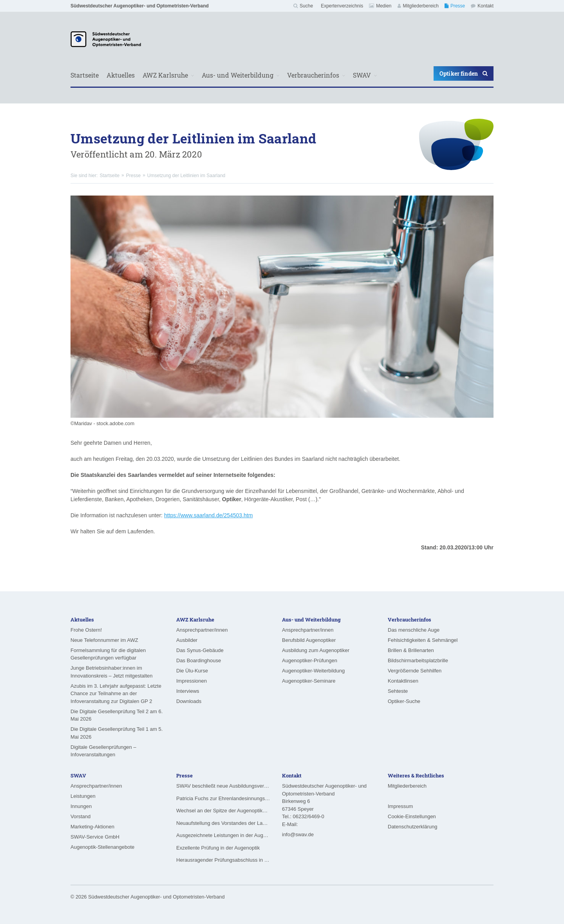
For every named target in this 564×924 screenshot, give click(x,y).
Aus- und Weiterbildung (238, 75)
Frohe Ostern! (86, 630)
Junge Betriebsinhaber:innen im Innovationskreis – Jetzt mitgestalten (112, 672)
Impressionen (192, 681)
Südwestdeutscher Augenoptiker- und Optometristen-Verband (140, 6)
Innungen (81, 806)
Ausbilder (187, 640)
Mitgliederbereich (418, 6)
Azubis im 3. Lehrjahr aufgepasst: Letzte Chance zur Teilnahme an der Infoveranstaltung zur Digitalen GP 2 (116, 694)
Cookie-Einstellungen (412, 816)
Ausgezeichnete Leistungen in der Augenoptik (223, 835)
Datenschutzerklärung (412, 827)
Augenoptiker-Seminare (309, 681)
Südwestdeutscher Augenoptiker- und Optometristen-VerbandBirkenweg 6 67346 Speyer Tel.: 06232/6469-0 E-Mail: (324, 805)
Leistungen (83, 796)
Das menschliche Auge (414, 630)
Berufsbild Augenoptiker (309, 640)
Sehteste (398, 691)
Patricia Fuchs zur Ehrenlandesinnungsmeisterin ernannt (223, 798)
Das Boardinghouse (199, 660)
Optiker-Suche (404, 701)
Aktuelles (121, 75)
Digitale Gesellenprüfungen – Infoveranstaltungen (103, 751)
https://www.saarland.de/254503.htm (208, 515)
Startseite (85, 75)
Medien (380, 6)
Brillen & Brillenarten (411, 650)
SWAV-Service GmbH (95, 837)
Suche (303, 6)
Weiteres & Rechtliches (416, 775)
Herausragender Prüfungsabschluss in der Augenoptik (223, 860)
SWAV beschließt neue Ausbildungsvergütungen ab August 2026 (223, 786)
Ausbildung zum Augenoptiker (316, 650)
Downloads (189, 701)
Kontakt (482, 6)
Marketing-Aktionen (92, 827)
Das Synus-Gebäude (200, 650)
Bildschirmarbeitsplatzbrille (418, 660)
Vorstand (80, 816)
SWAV (362, 75)
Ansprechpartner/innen (202, 630)
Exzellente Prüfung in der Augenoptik (218, 848)
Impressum (400, 806)
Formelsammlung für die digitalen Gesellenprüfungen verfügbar (108, 654)
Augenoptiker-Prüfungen (310, 660)
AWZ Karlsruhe (165, 75)
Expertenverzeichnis (342, 6)
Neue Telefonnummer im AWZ (104, 640)
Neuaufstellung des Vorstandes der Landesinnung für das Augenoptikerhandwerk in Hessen (223, 823)
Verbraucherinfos (313, 75)
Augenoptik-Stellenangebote (102, 847)
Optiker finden (464, 73)
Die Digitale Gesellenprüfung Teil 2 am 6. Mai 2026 (117, 715)
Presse (455, 6)
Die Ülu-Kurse (192, 671)
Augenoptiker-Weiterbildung (313, 671)
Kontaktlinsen (403, 681)
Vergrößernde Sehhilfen (415, 671)
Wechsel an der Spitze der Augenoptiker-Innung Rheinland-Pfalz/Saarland (223, 811)
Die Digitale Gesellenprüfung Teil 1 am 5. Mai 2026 (117, 733)
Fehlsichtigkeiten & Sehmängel (423, 640)
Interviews (188, 691)
